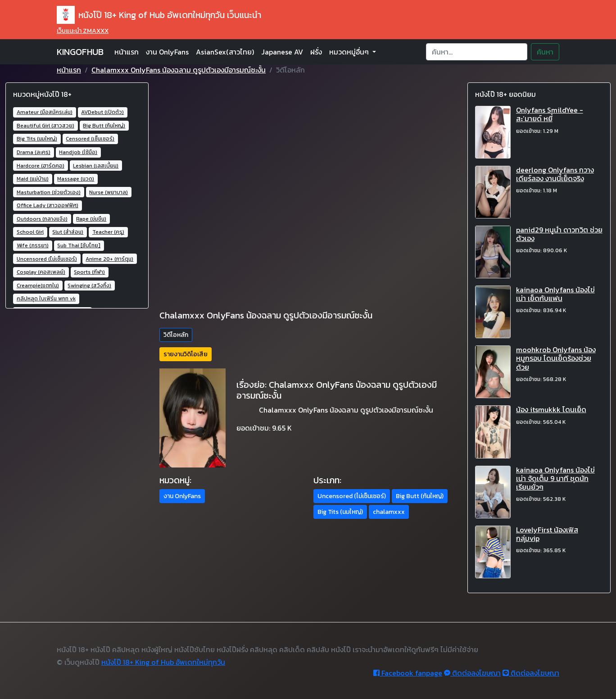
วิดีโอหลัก (176, 335)
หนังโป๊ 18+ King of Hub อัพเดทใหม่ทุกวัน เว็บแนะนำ (159, 15)
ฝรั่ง (316, 52)
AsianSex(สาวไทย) (225, 52)
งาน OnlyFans (167, 52)
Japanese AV (282, 52)
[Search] (477, 52)
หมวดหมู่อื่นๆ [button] (350, 52)
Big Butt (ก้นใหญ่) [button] (420, 496)
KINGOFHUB (80, 52)
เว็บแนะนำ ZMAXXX (83, 31)
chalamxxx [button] (389, 512)
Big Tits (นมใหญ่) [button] (340, 512)
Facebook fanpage (408, 673)
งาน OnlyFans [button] (182, 496)
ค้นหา (545, 52)
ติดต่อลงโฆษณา (472, 673)
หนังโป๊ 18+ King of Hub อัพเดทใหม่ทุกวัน (163, 662)
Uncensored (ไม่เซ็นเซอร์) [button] (352, 496)
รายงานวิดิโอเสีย (186, 354)
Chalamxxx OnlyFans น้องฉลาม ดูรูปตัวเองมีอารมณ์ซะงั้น (179, 70)
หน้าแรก (127, 52)
